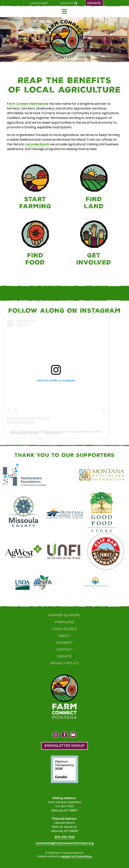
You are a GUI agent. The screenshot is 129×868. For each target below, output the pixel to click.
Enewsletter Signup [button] (64, 746)
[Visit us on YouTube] (73, 735)
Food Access (65, 629)
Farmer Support (64, 615)
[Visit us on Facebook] (65, 735)
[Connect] (94, 244)
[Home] (64, 39)
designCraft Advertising (76, 856)
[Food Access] (35, 244)
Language (39, 3)
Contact (65, 649)
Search (69, 3)
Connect (64, 643)
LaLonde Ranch (37, 144)
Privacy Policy (65, 663)
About (65, 636)
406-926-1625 (64, 837)
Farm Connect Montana (26, 104)
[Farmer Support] (35, 187)
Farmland (65, 622)
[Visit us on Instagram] (56, 735)
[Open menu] (64, 11)
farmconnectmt (53, 432)
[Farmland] (94, 187)
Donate (94, 3)
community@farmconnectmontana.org (64, 843)
